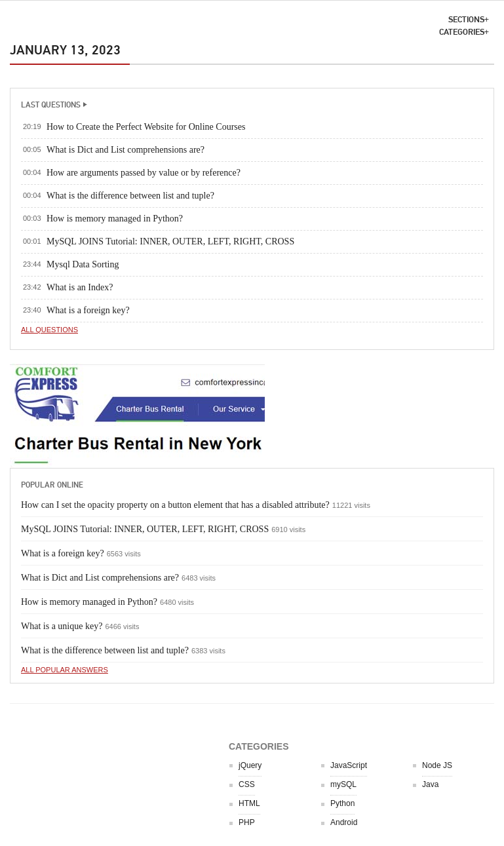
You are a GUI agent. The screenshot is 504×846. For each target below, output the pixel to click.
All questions (49, 330)
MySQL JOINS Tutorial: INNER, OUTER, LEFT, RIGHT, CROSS (170, 241)
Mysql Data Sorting (83, 264)
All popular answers (65, 670)
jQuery (250, 765)
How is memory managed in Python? (115, 219)
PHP (247, 822)
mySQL (343, 784)
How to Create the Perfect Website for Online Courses (146, 127)
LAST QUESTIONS (51, 105)
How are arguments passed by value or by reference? (144, 173)
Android (344, 822)
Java (430, 784)
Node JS (437, 765)
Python (342, 803)
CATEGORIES (462, 32)
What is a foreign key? (88, 310)
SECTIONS (466, 19)
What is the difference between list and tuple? (130, 196)
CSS (247, 784)
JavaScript (349, 765)
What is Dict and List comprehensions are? (126, 150)
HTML (249, 803)
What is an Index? (80, 287)
